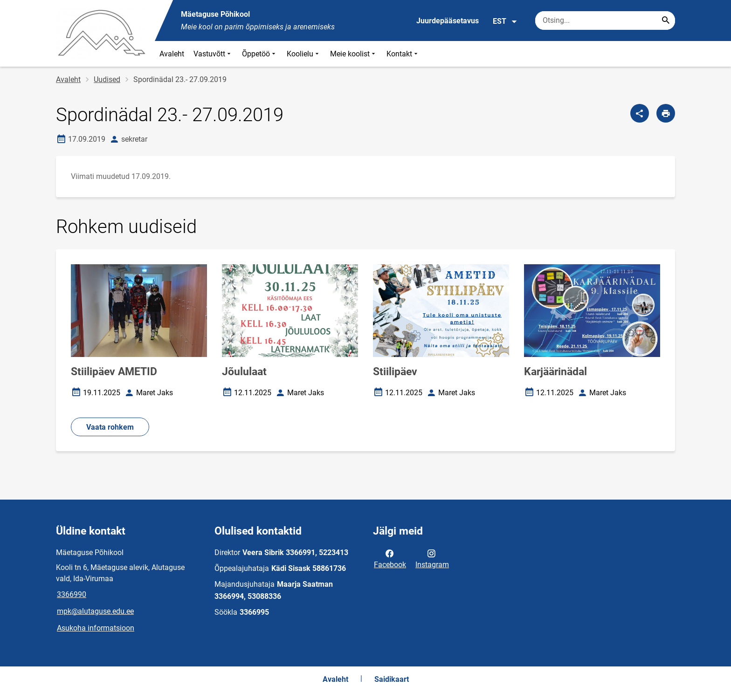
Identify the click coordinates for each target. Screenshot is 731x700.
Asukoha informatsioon (96, 628)
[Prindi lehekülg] (666, 113)
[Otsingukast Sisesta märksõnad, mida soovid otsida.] (605, 21)
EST (505, 21)
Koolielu (304, 54)
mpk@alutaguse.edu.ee (95, 611)
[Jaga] (640, 113)
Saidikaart (392, 679)
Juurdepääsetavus (448, 21)
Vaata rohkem (110, 427)
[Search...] (666, 21)
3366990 (72, 594)
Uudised (107, 79)
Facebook (390, 558)
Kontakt (403, 54)
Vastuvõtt (213, 54)
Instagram (432, 558)
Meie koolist (354, 54)
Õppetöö (260, 54)
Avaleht (172, 54)
